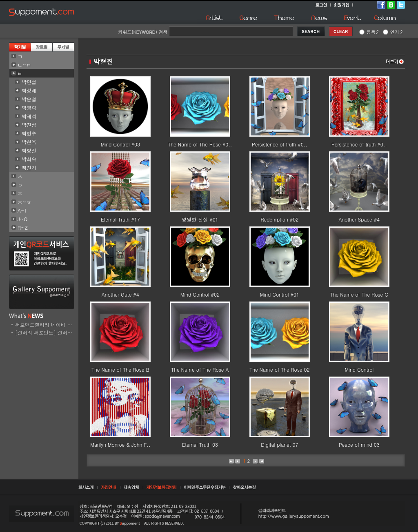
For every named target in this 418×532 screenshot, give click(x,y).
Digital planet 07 (279, 444)
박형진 (29, 150)
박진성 (29, 125)
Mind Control (359, 369)
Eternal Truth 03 (200, 444)
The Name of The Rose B (120, 369)
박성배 (29, 90)
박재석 (29, 116)
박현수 (29, 133)
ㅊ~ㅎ (24, 202)
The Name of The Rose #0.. (200, 144)
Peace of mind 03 (359, 444)
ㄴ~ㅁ (24, 65)
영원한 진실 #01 (200, 219)
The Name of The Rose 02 (279, 369)
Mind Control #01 (280, 294)
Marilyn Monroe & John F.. (120, 444)
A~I (22, 210)
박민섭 (29, 82)
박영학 (29, 108)
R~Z (23, 227)
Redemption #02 (279, 219)
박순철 (29, 99)
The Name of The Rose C (359, 294)
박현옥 (29, 142)
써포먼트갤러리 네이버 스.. (46, 325)
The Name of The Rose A (200, 369)
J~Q (22, 219)
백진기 (29, 167)
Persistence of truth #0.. (280, 144)
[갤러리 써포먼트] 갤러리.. (46, 332)
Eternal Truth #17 (120, 219)
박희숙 (29, 159)
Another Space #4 (359, 219)
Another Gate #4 (120, 294)
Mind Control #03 (120, 144)
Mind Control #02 (200, 294)
